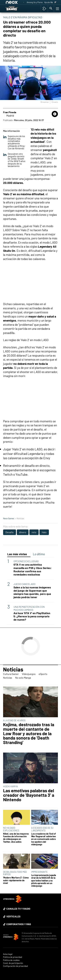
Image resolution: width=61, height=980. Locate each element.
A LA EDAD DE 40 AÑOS (14, 720)
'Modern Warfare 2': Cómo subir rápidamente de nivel (16, 880)
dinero (23, 532)
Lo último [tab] (39, 554)
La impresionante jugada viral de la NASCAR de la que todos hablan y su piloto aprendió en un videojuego (44, 880)
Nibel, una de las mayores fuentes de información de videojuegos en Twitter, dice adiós (16, 838)
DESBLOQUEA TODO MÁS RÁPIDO (15, 873)
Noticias (13, 669)
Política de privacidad (13, 957)
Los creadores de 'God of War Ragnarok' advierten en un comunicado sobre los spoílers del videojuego (44, 839)
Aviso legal (8, 954)
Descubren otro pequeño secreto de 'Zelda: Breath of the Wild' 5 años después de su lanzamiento (14, 160)
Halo (44, 532)
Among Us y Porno (35, 2)
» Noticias (20, 518)
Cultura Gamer (11, 674)
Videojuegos (29, 674)
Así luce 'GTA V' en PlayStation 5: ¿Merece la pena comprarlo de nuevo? (32, 616)
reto (34, 532)
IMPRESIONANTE (39, 872)
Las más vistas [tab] (17, 554)
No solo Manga (23, 678)
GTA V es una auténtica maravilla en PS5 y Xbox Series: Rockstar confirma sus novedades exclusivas (33, 569)
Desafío (10, 532)
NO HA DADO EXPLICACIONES (11, 829)
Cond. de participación (13, 963)
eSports (43, 674)
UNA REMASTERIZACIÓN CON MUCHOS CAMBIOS (29, 608)
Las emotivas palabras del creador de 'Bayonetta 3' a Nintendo (29, 795)
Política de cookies (11, 960)
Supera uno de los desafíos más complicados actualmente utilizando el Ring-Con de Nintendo (14, 142)
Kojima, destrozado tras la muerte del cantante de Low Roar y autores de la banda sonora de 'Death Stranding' (29, 733)
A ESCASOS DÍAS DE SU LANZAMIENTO (42, 829)
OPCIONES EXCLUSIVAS (26, 561)
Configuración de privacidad (15, 966)
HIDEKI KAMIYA (10, 786)
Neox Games (9, 518)
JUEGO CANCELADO (24, 584)
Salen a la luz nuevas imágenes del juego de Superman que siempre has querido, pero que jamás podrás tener (32, 592)
